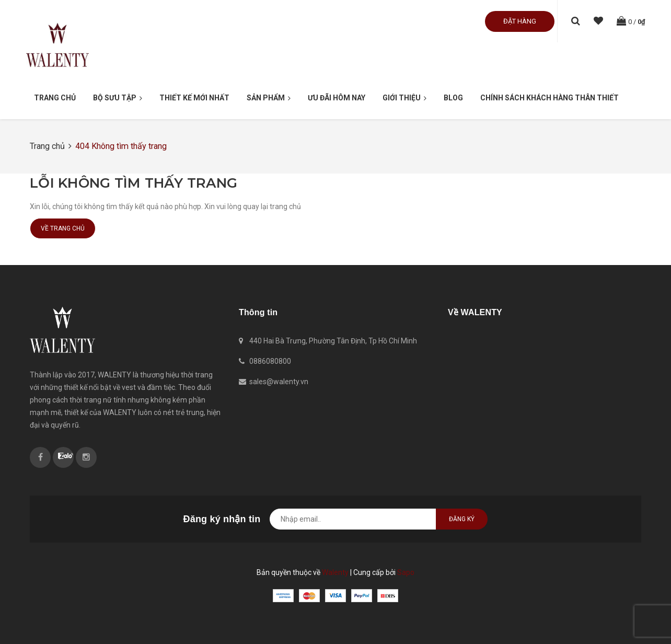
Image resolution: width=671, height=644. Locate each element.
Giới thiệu (404, 98)
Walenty (335, 572)
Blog (453, 98)
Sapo (406, 572)
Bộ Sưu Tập (118, 98)
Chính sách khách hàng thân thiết (549, 98)
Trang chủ (55, 98)
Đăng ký (462, 519)
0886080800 (270, 361)
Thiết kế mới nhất (194, 98)
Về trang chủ (63, 228)
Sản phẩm (269, 98)
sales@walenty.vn (279, 382)
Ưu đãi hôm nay (337, 98)
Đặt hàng (520, 21)
